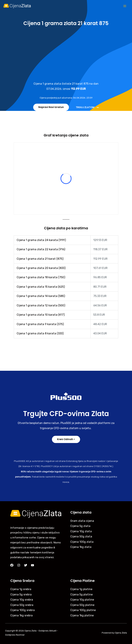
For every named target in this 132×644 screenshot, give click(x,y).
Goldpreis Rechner (15, 635)
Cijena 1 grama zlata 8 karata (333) (40, 333)
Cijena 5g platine (81, 594)
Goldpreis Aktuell (47, 631)
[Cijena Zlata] (17, 6)
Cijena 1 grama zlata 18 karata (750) (41, 277)
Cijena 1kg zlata (81, 547)
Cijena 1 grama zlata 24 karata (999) (41, 240)
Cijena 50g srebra (22, 605)
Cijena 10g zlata (81, 531)
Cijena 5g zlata (80, 526)
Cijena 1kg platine (82, 615)
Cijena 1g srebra (21, 589)
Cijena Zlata (30, 631)
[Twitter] (26, 565)
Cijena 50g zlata (81, 536)
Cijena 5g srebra (21, 594)
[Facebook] (12, 565)
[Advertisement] (66, 54)
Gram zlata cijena (82, 521)
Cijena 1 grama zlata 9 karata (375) (40, 324)
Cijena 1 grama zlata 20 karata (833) (41, 268)
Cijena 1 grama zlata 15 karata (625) (41, 287)
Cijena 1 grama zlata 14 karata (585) (41, 296)
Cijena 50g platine (82, 605)
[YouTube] (32, 565)
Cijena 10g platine (82, 600)
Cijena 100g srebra (23, 610)
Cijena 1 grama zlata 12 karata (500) (41, 305)
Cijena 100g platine (83, 610)
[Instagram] (19, 565)
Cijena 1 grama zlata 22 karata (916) (41, 249)
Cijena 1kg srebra (21, 615)
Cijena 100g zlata (82, 542)
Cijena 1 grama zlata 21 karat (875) (40, 259)
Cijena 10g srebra (22, 600)
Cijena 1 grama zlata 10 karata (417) (41, 315)
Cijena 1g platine (81, 589)
